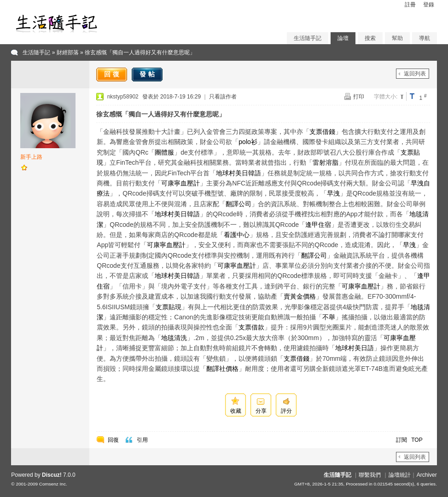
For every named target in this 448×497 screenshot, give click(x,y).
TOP (417, 440)
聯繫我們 (370, 475)
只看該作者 (223, 97)
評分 (286, 411)
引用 (142, 440)
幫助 (397, 38)
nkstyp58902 (123, 97)
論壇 (343, 38)
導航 (425, 38)
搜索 (370, 38)
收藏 (236, 411)
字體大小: (386, 97)
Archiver (427, 475)
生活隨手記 (308, 38)
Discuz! (52, 475)
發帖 (148, 74)
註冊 (410, 5)
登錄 (429, 5)
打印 (359, 97)
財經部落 (68, 52)
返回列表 (415, 74)
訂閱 (401, 440)
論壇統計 (400, 475)
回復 (113, 74)
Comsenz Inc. (53, 484)
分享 (261, 411)
